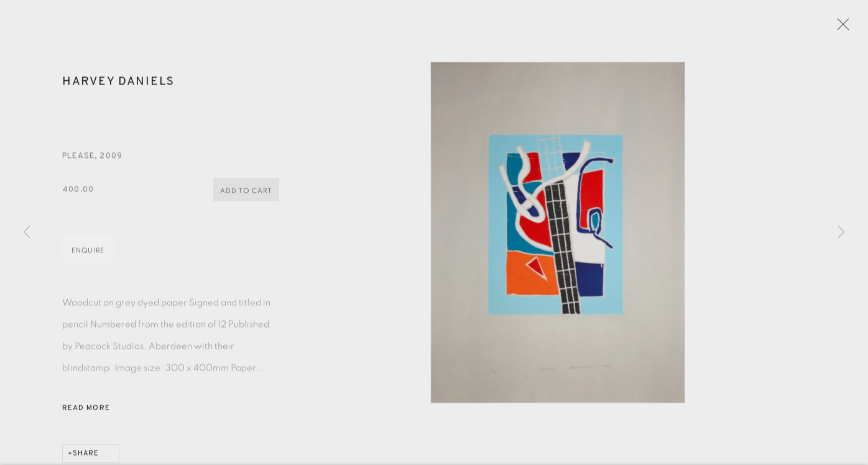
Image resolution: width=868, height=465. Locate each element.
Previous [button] (27, 233)
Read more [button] (86, 412)
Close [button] (841, 28)
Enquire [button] (88, 255)
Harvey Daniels (118, 86)
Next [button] (841, 233)
